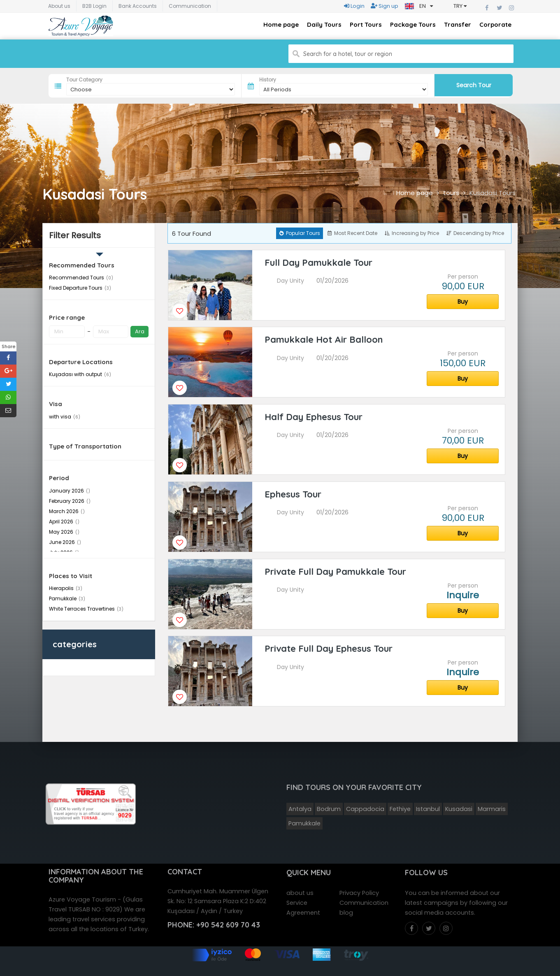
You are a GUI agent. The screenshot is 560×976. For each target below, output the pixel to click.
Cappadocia (365, 807)
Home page (281, 24)
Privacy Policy (359, 891)
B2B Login (94, 6)
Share (8, 346)
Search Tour (474, 85)
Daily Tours (324, 24)
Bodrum (329, 807)
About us (59, 6)
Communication (190, 6)
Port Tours (366, 24)
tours (451, 193)
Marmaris (492, 807)
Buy (463, 302)
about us (300, 891)
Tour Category (84, 80)
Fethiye (400, 807)
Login (354, 6)
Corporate (495, 24)
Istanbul (428, 807)
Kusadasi (459, 807)
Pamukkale (304, 822)
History (268, 80)
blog (346, 911)
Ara (140, 331)
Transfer (458, 24)
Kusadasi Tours (493, 193)
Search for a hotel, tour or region (348, 54)
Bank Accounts (138, 6)
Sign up (385, 6)
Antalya (300, 807)
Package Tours (413, 24)
